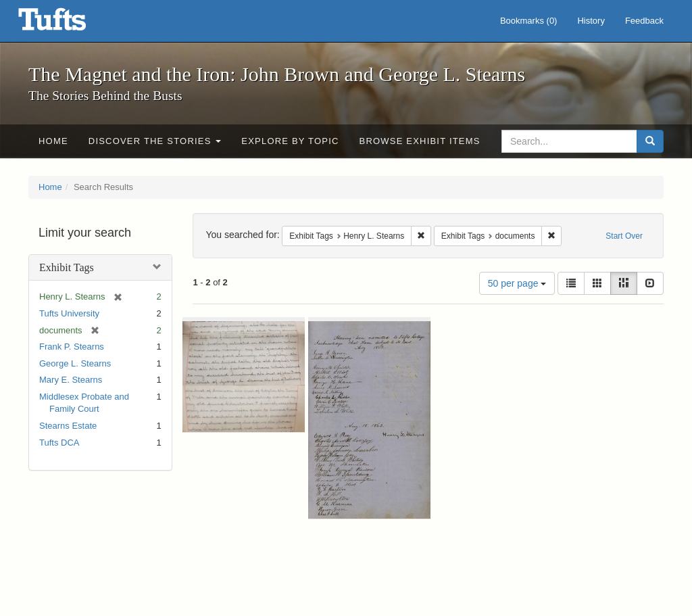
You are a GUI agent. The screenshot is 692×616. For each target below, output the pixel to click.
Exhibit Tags (67, 267)
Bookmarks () (529, 21)
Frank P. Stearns (72, 347)
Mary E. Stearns (71, 380)
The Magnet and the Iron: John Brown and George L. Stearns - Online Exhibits (69, 24)
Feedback (644, 21)
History (591, 21)
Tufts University (69, 313)
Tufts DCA (59, 443)
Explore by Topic (290, 141)
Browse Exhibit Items (420, 141)
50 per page (517, 283)
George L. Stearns (75, 363)
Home (53, 141)
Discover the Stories (155, 141)
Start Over (624, 236)
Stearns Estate (68, 426)
